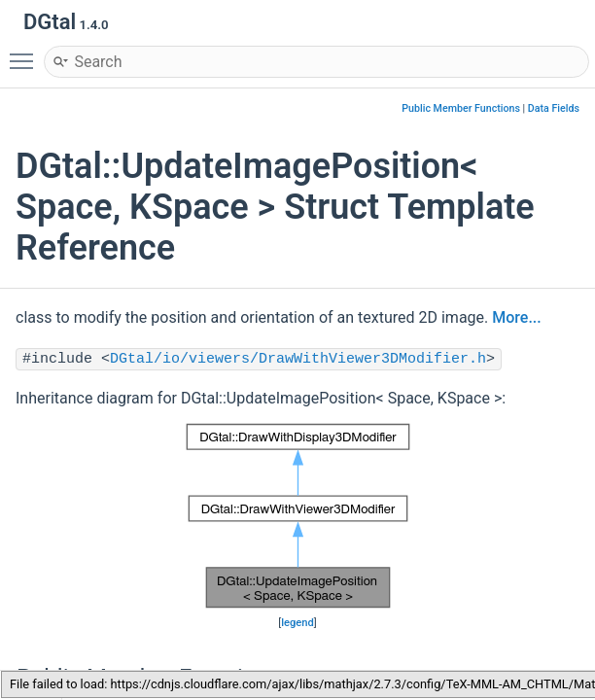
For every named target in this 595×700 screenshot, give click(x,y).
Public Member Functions (461, 108)
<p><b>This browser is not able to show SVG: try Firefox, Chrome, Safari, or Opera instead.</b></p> (298, 516)
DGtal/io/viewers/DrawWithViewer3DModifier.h (298, 359)
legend (297, 623)
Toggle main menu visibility (26, 52)
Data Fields (554, 108)
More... (516, 317)
